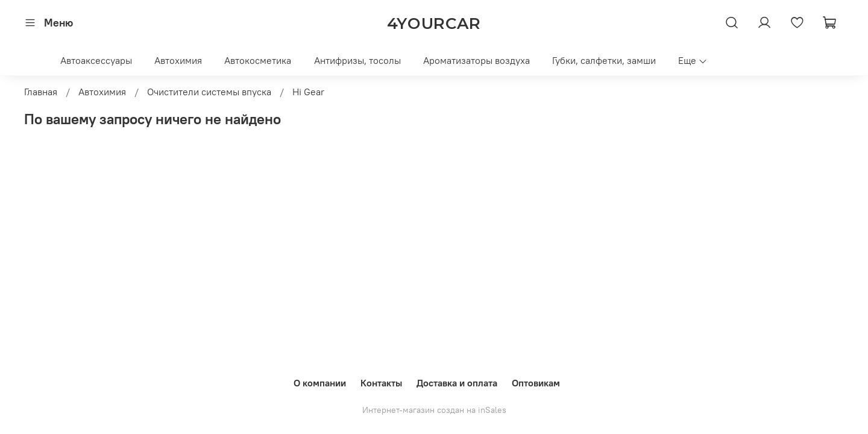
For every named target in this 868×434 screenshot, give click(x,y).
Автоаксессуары (96, 60)
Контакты (381, 383)
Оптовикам (536, 383)
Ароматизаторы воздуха (476, 60)
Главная (41, 92)
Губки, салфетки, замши (604, 60)
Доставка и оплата (457, 383)
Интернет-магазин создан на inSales (434, 410)
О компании (320, 383)
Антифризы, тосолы (357, 60)
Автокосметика (258, 60)
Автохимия (178, 60)
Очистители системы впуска (209, 92)
